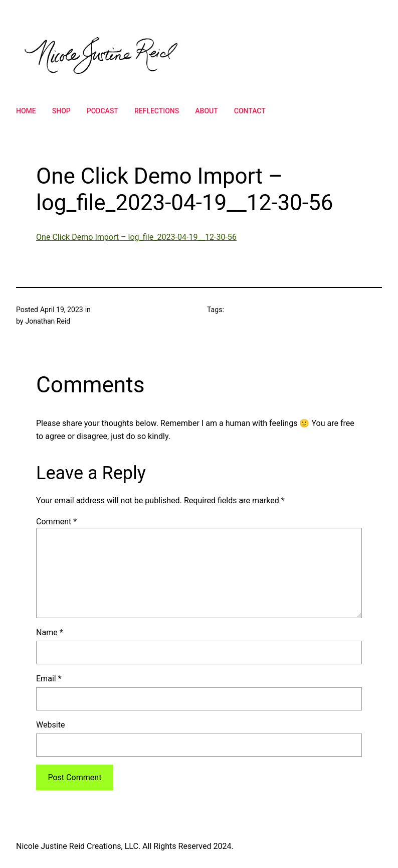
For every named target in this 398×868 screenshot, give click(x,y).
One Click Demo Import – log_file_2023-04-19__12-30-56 (136, 237)
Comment (56, 522)
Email (49, 679)
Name (50, 632)
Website (50, 725)
